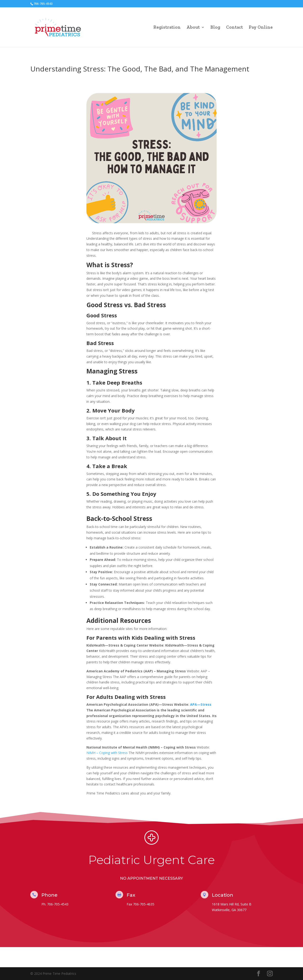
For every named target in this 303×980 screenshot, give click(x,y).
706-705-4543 (58, 904)
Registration (167, 28)
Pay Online (261, 28)
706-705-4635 (144, 904)
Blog (215, 28)
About (193, 28)
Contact (234, 28)
